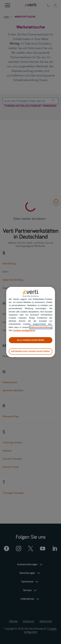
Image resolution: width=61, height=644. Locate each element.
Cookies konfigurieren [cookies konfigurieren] (24, 330)
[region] (31, 322)
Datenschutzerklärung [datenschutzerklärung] (41, 327)
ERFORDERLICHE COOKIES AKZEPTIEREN (30, 351)
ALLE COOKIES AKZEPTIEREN (30, 340)
